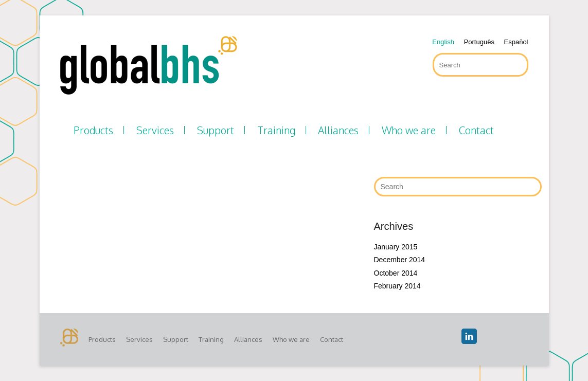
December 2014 (400, 260)
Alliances (338, 130)
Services (155, 130)
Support (216, 130)
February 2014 (397, 286)
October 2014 (396, 273)
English (443, 42)
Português (479, 42)
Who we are (409, 130)
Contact (476, 130)
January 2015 (396, 247)
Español (516, 42)
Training (276, 130)
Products (93, 130)
